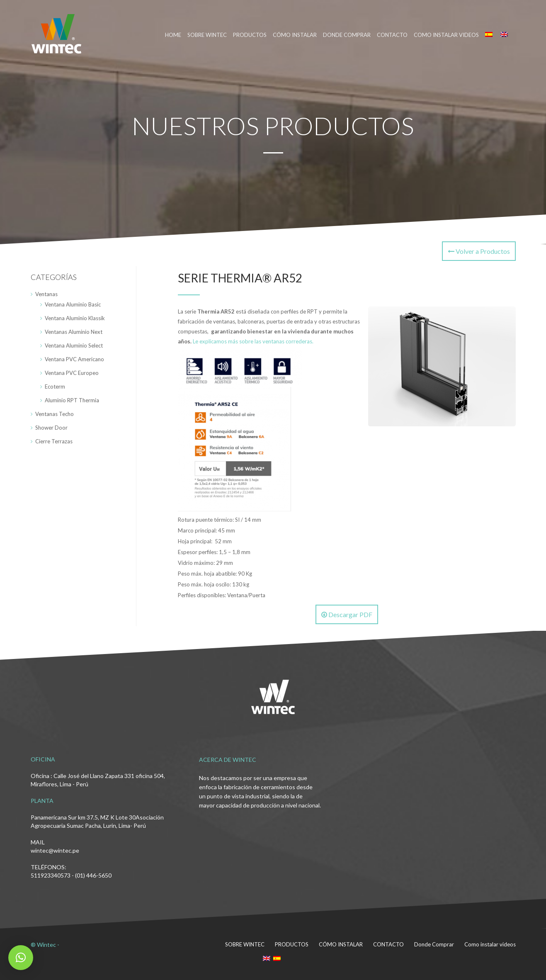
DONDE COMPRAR (347, 35)
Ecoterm (55, 387)
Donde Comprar (434, 944)
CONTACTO (392, 35)
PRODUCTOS (250, 35)
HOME (173, 35)
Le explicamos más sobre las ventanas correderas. (253, 341)
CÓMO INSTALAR (295, 35)
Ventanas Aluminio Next (74, 332)
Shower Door (51, 428)
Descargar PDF (347, 614)
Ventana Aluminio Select (74, 345)
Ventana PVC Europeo (72, 373)
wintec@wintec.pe (55, 850)
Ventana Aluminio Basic (73, 304)
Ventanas (46, 294)
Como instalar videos (446, 35)
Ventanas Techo (55, 414)
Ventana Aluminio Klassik (75, 318)
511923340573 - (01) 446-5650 (71, 875)
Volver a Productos (479, 251)
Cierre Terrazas (54, 441)
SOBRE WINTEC (207, 35)
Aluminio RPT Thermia (72, 400)
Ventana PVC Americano (74, 359)
